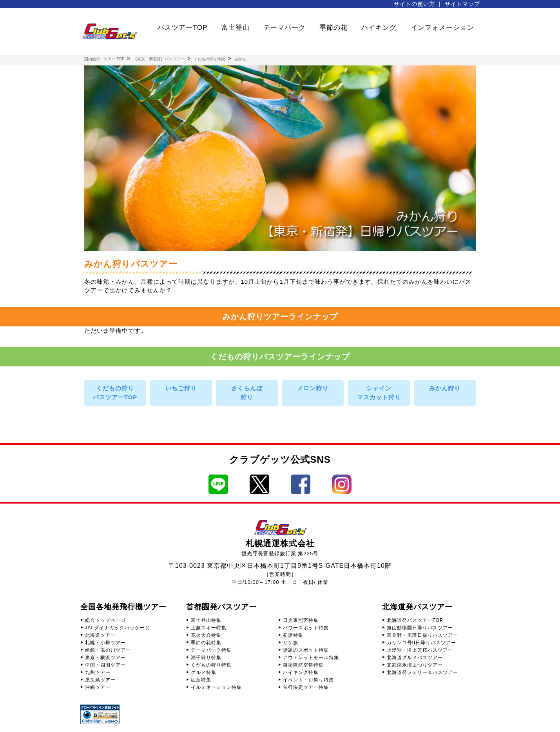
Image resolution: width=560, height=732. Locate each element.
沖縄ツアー (98, 687)
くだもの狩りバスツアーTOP (115, 393)
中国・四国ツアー (105, 665)
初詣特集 (293, 635)
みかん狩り (445, 388)
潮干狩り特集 (206, 658)
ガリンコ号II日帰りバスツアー (422, 643)
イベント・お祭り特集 (308, 680)
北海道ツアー (100, 635)
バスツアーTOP (183, 28)
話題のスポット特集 (306, 650)
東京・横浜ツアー (105, 658)
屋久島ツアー (100, 680)
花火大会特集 (206, 635)
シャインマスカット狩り (379, 393)
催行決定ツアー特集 (306, 687)
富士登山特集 (206, 620)
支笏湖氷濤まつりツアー (415, 665)
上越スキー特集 (209, 628)
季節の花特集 (206, 643)
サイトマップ (462, 4)
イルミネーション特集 (216, 687)
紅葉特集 (201, 680)
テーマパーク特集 (211, 650)
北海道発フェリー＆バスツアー (422, 672)
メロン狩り (313, 388)
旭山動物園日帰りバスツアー (420, 628)
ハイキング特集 (301, 672)
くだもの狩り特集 (211, 665)
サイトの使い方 (414, 4)
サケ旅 (291, 643)
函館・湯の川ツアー (108, 650)
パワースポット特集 (306, 628)
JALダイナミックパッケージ (118, 628)
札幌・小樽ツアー (105, 643)
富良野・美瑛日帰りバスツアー (422, 635)
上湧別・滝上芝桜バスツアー (420, 650)
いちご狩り (181, 388)
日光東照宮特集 (301, 620)
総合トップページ (105, 620)
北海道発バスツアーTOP (415, 620)
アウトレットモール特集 (311, 658)
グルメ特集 (204, 672)
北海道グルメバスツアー (415, 658)
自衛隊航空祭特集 (303, 665)
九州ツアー (98, 672)
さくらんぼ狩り (247, 393)
